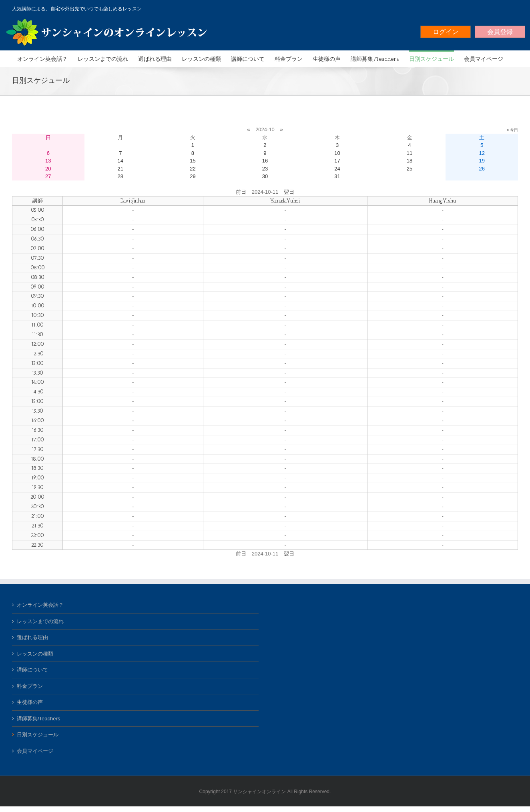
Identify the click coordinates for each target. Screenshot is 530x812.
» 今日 (512, 130)
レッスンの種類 (35, 654)
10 (337, 153)
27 (48, 176)
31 (337, 176)
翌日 (289, 192)
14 (120, 161)
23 (265, 169)
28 (120, 176)
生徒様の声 (30, 702)
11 (410, 153)
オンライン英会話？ (40, 605)
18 (410, 161)
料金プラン (30, 686)
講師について (32, 670)
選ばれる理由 (32, 637)
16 (265, 161)
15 (193, 161)
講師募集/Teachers (38, 719)
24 (337, 169)
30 (265, 176)
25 (410, 169)
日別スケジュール (38, 735)
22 (193, 169)
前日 (241, 192)
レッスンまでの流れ (40, 621)
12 (482, 153)
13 (48, 161)
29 (193, 176)
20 (48, 169)
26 (482, 169)
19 (482, 161)
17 (337, 161)
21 (120, 169)
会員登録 (500, 32)
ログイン (446, 32)
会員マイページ (35, 751)
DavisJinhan (133, 201)
